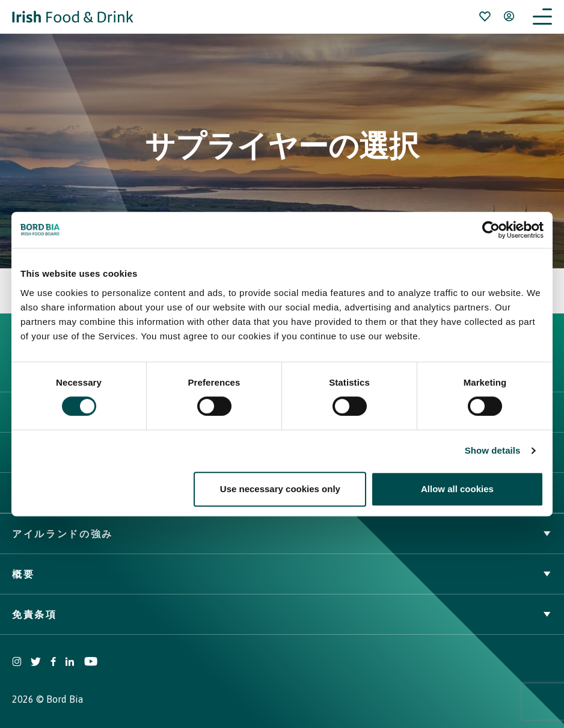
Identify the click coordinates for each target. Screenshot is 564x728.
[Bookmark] (485, 16)
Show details (493, 450)
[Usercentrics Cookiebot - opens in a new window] (491, 230)
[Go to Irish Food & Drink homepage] (73, 17)
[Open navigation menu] (542, 17)
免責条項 (282, 614)
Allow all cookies (457, 489)
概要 (282, 574)
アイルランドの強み (282, 534)
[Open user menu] (509, 16)
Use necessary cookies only (280, 489)
